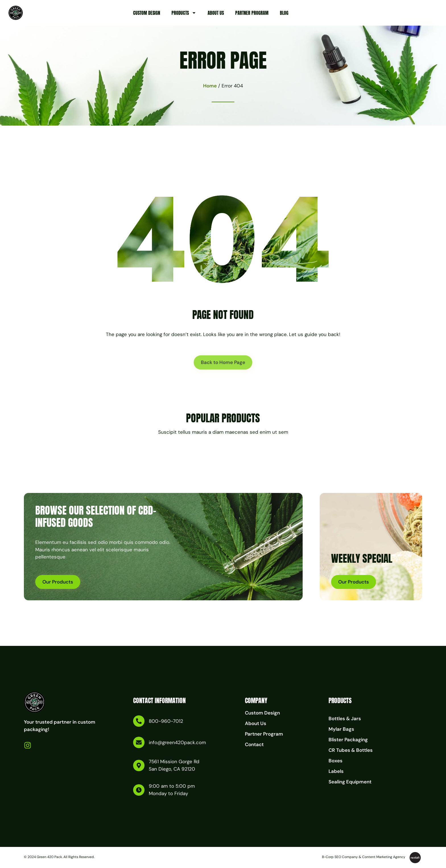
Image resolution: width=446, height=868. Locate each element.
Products (184, 13)
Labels (336, 771)
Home (210, 86)
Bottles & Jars (345, 718)
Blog (284, 13)
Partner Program (252, 13)
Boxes (335, 761)
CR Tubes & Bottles (351, 750)
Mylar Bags (341, 729)
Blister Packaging (348, 740)
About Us (216, 13)
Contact (254, 744)
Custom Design (147, 13)
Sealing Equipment (350, 782)
